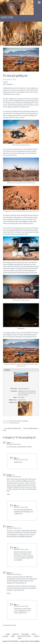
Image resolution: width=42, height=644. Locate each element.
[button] (40, 2)
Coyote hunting (14, 423)
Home (8, 634)
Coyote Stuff (7, 17)
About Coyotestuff (24, 636)
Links (13, 636)
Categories (25, 634)
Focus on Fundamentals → (31, 428)
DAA (6, 82)
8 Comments (9, 84)
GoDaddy (37, 641)
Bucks (10, 421)
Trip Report (25, 421)
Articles (16, 634)
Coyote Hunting (17, 421)
